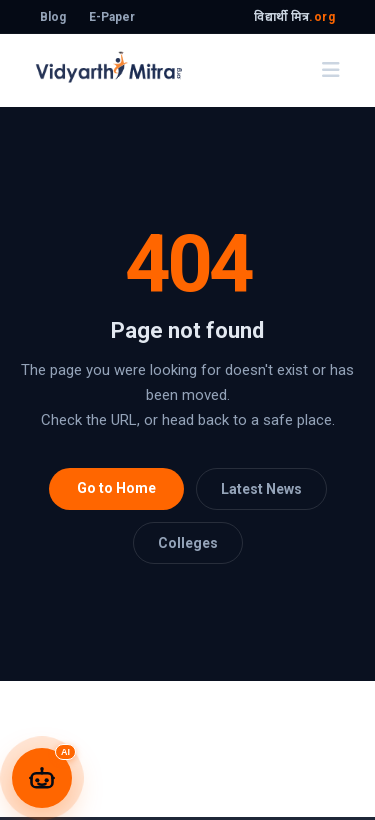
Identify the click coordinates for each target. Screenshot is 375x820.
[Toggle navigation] (331, 70)
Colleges (188, 543)
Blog (53, 17)
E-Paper (112, 17)
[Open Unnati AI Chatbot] (42, 778)
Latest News (261, 489)
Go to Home (116, 488)
